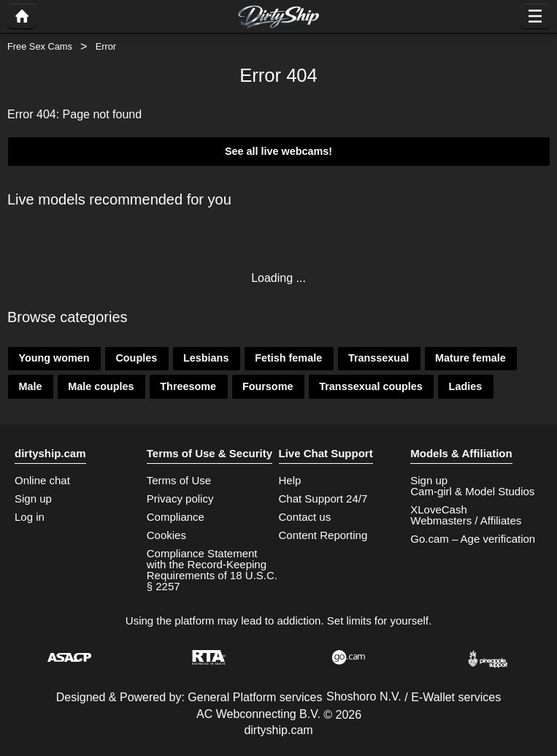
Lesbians (206, 358)
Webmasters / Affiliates (466, 520)
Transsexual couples (371, 386)
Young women (54, 358)
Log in (30, 517)
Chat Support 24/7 (323, 499)
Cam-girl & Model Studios (472, 491)
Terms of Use (179, 480)
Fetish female (288, 358)
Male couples (101, 386)
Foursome (268, 386)
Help (290, 480)
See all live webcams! (278, 151)
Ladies (466, 386)
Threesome (188, 386)
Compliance (176, 517)
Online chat (42, 480)
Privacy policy (180, 499)
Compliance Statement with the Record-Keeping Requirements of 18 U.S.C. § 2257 (212, 570)
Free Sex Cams (40, 46)
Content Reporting (323, 535)
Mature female (470, 358)
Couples (136, 358)
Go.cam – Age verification (473, 539)
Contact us (305, 517)
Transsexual (379, 358)
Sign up (33, 499)
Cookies (166, 535)
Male (30, 386)
